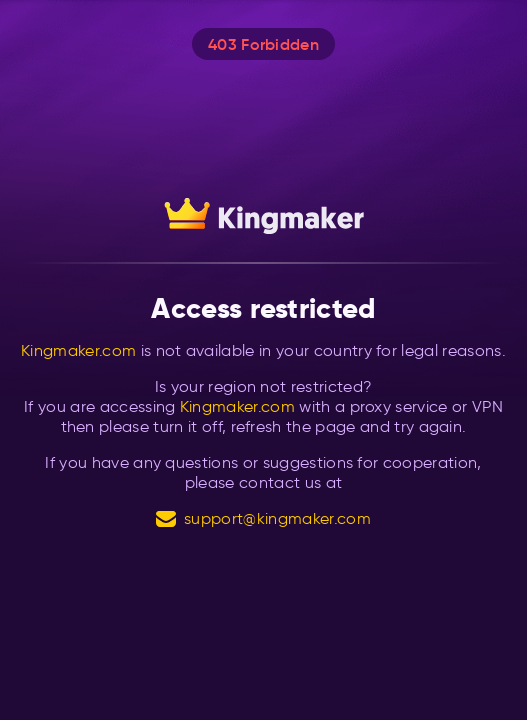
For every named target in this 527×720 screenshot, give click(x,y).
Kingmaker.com (78, 350)
